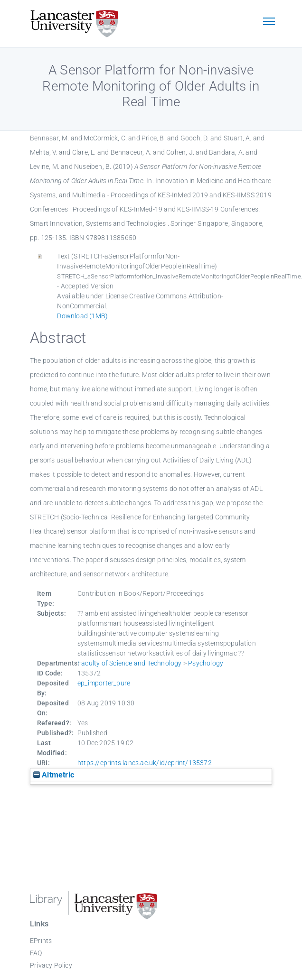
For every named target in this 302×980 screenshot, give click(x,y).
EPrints (41, 941)
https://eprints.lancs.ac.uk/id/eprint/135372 (145, 763)
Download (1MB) (82, 316)
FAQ (36, 953)
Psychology (206, 663)
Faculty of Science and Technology (130, 663)
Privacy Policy (51, 965)
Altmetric (54, 775)
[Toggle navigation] (269, 22)
